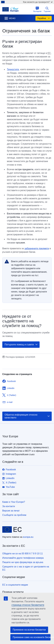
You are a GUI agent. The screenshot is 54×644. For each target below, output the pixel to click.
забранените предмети (37, 248)
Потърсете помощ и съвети (21, 345)
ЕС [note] (49, 53)
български (37, 9)
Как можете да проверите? (38, 2)
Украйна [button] (44, 18)
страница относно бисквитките (28, 605)
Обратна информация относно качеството (27, 416)
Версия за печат (11, 511)
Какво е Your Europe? (14, 502)
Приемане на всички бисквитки (29, 630)
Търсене (47, 9)
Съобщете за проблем (14, 515)
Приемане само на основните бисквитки (32, 637)
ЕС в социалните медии (15, 585)
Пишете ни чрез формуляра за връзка (23, 562)
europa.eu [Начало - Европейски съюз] (28, 537)
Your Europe (10, 436)
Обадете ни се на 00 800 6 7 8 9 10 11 (23, 554)
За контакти (9, 506)
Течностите (13, 69)
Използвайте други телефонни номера (23, 558)
